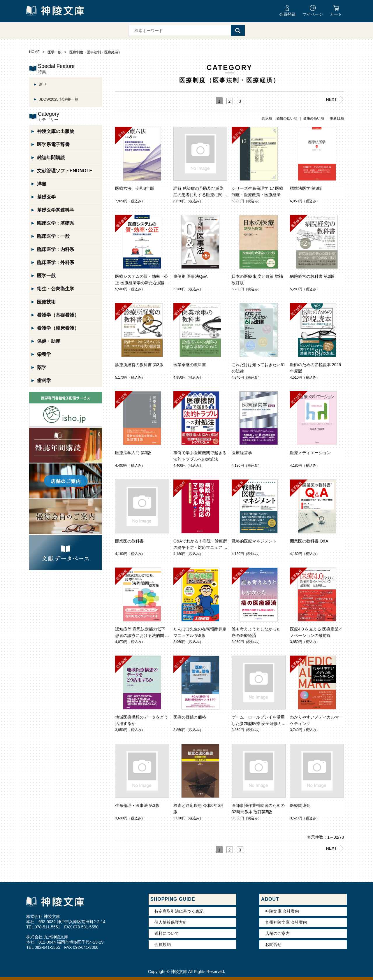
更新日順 (337, 118)
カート (336, 14)
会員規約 (163, 944)
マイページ (313, 14)
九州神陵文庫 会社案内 (286, 922)
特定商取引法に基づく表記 (179, 911)
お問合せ (273, 944)
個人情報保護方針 (171, 922)
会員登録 (287, 14)
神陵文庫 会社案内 (282, 911)
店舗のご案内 (277, 933)
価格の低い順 (287, 118)
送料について (167, 933)
